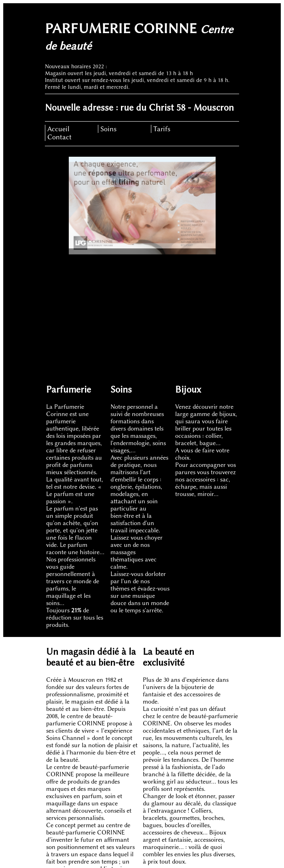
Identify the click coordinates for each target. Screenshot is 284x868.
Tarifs (162, 129)
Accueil (58, 129)
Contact (59, 137)
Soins (108, 129)
